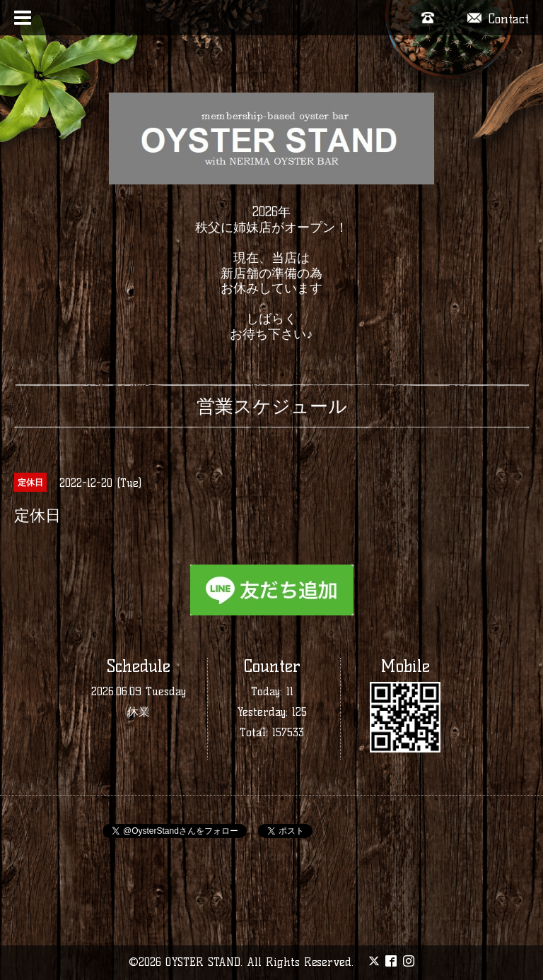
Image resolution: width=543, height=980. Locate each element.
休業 (139, 712)
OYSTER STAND (203, 962)
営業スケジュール (272, 406)
